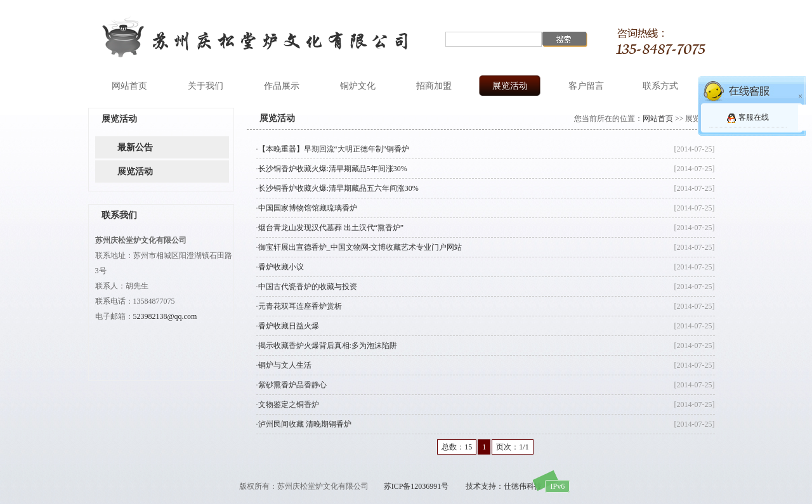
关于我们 (206, 86)
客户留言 (586, 86)
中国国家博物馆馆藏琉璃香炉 (308, 208)
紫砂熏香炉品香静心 (292, 385)
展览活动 (510, 86)
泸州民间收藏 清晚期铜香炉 (305, 424)
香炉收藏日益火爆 (289, 326)
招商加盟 (434, 86)
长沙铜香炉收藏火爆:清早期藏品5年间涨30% (333, 169)
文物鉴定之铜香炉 (289, 404)
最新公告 (135, 147)
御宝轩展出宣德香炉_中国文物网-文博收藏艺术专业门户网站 (360, 247)
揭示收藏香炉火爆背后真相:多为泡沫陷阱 (328, 346)
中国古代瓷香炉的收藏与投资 (308, 287)
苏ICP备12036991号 (416, 486)
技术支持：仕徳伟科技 (504, 486)
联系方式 (660, 86)
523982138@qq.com (165, 316)
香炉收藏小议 (281, 267)
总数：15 (457, 447)
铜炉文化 (358, 86)
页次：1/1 (512, 447)
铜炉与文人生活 (285, 365)
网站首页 (129, 86)
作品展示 (282, 86)
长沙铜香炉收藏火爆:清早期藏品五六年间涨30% (338, 188)
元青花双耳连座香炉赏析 (300, 306)
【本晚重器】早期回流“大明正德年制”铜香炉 (334, 149)
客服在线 (754, 117)
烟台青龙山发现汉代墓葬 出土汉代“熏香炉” (331, 228)
